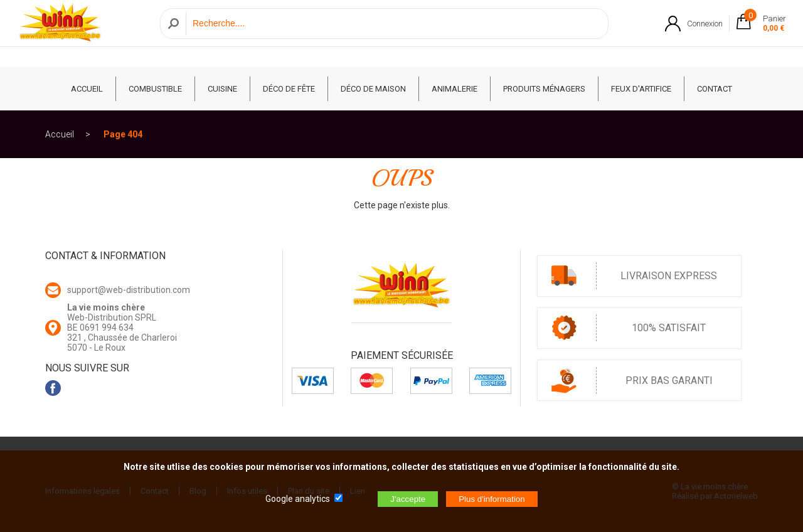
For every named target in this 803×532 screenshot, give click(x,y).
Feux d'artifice (641, 89)
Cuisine (222, 89)
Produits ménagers (544, 89)
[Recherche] (394, 34)
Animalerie (455, 89)
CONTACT (715, 89)
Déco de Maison (373, 89)
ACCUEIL (87, 89)
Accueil (60, 134)
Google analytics (298, 499)
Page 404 (123, 134)
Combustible (155, 89)
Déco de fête (289, 89)
